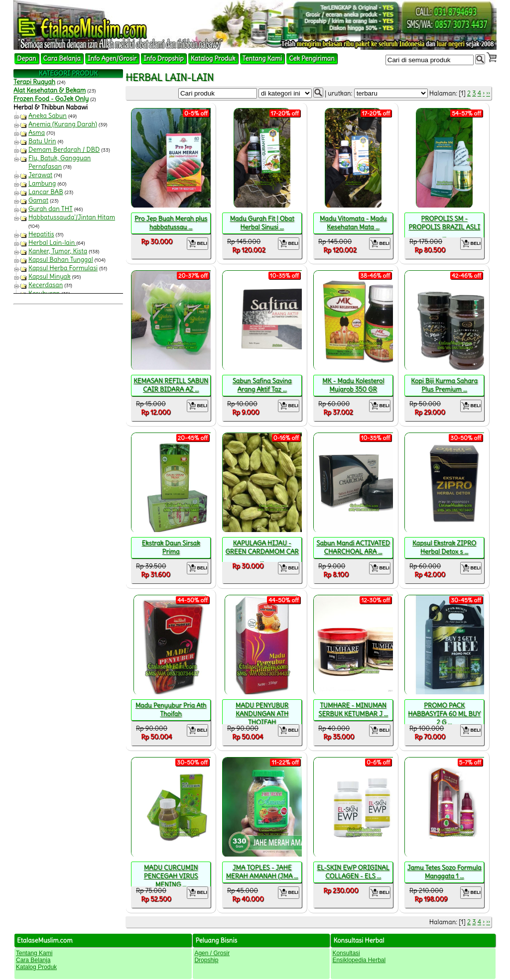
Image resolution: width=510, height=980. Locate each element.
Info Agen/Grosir (112, 58)
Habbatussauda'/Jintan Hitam (72, 217)
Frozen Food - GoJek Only (51, 99)
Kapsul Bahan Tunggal (61, 260)
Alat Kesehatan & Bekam (50, 90)
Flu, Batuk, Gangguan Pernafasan (60, 162)
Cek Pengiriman (312, 58)
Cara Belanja (62, 58)
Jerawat (40, 175)
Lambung (42, 183)
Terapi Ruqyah (34, 82)
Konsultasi (346, 953)
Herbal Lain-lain (52, 243)
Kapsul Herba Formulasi (63, 268)
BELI (197, 244)
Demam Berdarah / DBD (64, 150)
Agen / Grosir (212, 953)
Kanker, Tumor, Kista (58, 251)
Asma (37, 133)
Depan (27, 58)
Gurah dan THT (51, 209)
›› (488, 93)
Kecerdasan (46, 285)
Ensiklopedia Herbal (359, 960)
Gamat (38, 200)
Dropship (206, 960)
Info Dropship (163, 58)
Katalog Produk (213, 58)
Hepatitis (41, 234)
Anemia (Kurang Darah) (63, 124)
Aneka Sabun (48, 116)
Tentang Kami (262, 58)
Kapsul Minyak (50, 276)
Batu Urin (42, 141)
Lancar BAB (46, 192)
